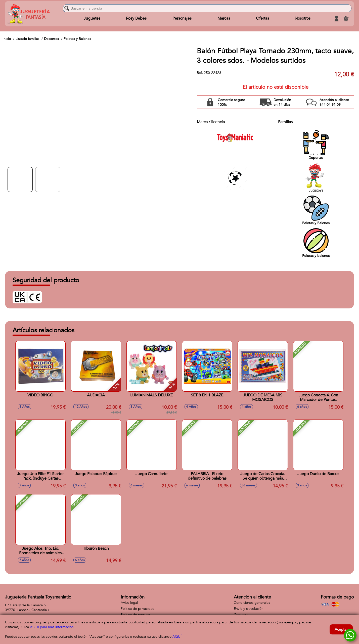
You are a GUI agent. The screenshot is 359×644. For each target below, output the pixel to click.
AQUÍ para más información (52, 627)
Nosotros (303, 19)
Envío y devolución (249, 609)
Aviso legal (129, 603)
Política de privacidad (138, 609)
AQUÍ (177, 637)
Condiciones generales (252, 603)
